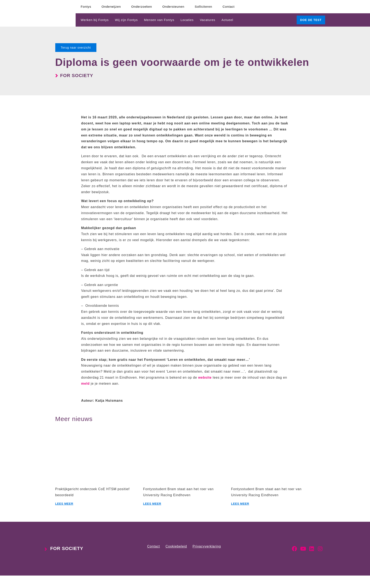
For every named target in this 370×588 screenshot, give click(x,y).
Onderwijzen (111, 7)
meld (85, 384)
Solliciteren (203, 7)
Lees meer (64, 504)
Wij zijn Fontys (126, 20)
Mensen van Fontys (159, 20)
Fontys (86, 7)
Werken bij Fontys (95, 20)
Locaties (187, 20)
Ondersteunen (173, 7)
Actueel (227, 20)
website (205, 377)
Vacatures (208, 20)
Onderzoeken (142, 7)
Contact (229, 7)
